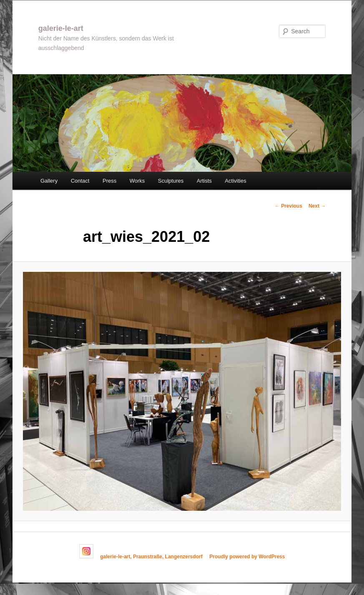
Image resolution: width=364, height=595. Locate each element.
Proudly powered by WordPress (247, 557)
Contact (80, 181)
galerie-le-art (61, 28)
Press (109, 181)
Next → (317, 206)
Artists (204, 181)
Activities (235, 181)
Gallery (49, 181)
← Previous (289, 206)
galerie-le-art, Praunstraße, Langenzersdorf (151, 557)
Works (137, 181)
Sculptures (171, 181)
